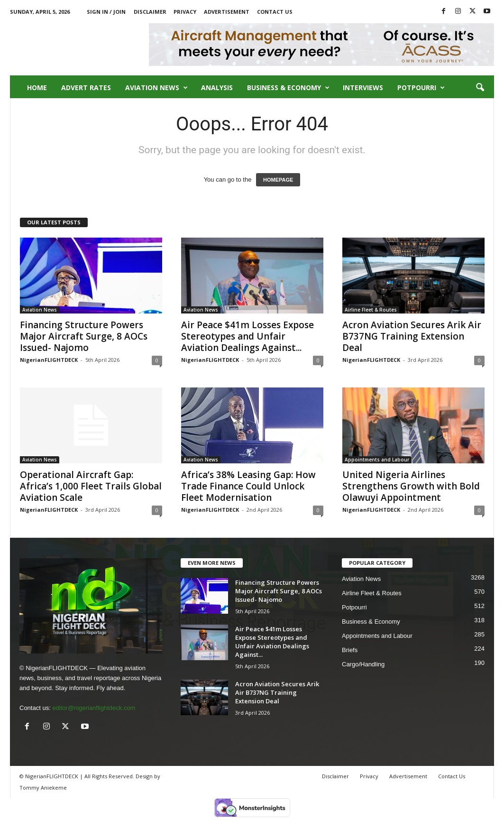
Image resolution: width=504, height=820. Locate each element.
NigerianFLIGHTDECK (49, 360)
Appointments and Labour (377, 460)
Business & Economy (288, 88)
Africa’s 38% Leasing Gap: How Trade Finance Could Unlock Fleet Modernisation (248, 486)
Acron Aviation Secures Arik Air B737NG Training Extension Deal (412, 336)
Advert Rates (86, 88)
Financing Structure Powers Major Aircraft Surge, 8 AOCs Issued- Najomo (84, 336)
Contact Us (275, 12)
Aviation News (156, 88)
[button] (480, 88)
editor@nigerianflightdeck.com (94, 708)
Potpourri (421, 88)
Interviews (363, 88)
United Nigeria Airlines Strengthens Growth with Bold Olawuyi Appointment (411, 486)
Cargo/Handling (363, 664)
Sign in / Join (106, 12)
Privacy (185, 12)
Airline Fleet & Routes (371, 310)
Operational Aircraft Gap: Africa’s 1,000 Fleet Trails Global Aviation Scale (91, 486)
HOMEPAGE (278, 180)
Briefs (350, 650)
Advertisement (227, 12)
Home (37, 88)
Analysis (217, 88)
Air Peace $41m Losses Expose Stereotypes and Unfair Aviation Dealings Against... (247, 336)
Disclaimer (150, 12)
